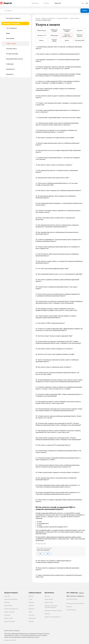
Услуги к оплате (74, 18)
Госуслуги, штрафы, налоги (67, 35)
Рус (87, 3)
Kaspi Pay (47, 596)
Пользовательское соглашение (75, 603)
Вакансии (69, 607)
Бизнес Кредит (49, 599)
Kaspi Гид (31, 621)
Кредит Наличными (10, 621)
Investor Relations (71, 610)
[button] (61, 531)
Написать (81, 593)
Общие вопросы (42, 31)
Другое (67, 40)
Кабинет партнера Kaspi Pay (53, 617)
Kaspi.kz (38, 18)
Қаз (83, 3)
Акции (30, 612)
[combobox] (41, 11)
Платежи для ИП (80, 40)
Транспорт (80, 31)
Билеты (42, 40)
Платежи (31, 602)
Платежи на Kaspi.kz (63, 18)
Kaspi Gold (7, 596)
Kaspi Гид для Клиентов (49, 18)
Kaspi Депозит (8, 606)
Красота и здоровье (80, 35)
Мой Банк (31, 606)
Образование (54, 35)
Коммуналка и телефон (67, 31)
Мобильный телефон (54, 31)
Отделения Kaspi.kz (72, 599)
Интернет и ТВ (42, 35)
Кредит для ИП (8, 618)
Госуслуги (31, 615)
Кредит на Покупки (9, 612)
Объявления (32, 618)
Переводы (32, 609)
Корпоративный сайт (10, 640)
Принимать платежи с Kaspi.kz (53, 611)
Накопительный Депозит (11, 609)
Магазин (31, 596)
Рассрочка (7, 615)
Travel (30, 599)
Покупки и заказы (54, 40)
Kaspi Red (7, 602)
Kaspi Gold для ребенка (11, 599)
